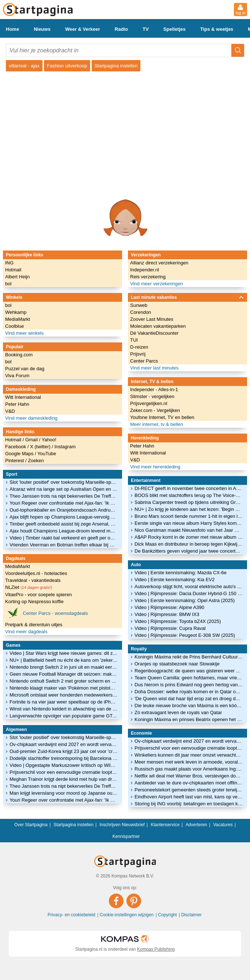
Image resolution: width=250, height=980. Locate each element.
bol (8, 284)
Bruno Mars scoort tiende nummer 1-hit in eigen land (189, 516)
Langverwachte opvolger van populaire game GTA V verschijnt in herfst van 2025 (64, 716)
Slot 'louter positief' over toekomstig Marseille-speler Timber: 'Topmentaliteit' (64, 482)
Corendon (141, 312)
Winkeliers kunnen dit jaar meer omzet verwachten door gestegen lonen (189, 755)
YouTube (47, 454)
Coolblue (14, 326)
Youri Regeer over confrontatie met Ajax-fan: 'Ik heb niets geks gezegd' (64, 503)
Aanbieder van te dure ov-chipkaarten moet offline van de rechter (189, 783)
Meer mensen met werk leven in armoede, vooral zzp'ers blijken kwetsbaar (189, 762)
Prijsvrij (138, 354)
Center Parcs (144, 361)
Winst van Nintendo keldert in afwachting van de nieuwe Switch (64, 709)
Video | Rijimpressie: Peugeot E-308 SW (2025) (185, 635)
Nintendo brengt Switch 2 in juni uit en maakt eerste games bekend (64, 667)
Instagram (65, 447)
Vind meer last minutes (154, 368)
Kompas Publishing (156, 949)
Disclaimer (191, 915)
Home (12, 29)
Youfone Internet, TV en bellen (162, 417)
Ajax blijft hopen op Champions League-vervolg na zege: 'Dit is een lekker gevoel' (64, 517)
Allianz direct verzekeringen (159, 263)
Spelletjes (175, 29)
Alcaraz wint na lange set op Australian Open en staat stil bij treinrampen (64, 489)
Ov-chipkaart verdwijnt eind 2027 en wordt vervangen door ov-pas (64, 744)
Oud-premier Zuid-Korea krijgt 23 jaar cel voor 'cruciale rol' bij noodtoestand (64, 751)
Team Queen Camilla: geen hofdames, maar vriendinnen (189, 678)
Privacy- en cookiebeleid (72, 915)
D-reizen (139, 347)
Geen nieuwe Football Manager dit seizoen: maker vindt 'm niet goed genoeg (64, 674)
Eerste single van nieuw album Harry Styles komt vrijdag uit (189, 523)
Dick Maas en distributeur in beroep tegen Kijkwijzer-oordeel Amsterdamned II (189, 544)
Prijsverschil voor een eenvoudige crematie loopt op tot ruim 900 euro (64, 772)
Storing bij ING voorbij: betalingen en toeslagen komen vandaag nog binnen (189, 804)
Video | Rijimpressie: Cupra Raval (170, 628)
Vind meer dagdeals (26, 632)
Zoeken (36, 461)
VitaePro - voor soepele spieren (38, 595)
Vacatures (223, 825)
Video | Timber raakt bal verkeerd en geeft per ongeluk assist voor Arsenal (64, 538)
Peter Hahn (17, 404)
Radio (121, 29)
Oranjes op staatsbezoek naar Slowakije (177, 664)
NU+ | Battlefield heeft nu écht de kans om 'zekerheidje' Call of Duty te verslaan (64, 660)
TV (146, 29)
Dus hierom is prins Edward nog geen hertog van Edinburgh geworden (189, 685)
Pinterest (15, 461)
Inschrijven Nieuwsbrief (122, 825)
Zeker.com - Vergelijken (155, 410)
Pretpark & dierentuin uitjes (34, 625)
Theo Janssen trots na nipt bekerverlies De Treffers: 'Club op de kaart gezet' (64, 496)
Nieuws (42, 29)
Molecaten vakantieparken (158, 326)
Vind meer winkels (24, 333)
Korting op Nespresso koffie (34, 602)
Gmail (32, 440)
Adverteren (196, 825)
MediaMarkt (18, 319)
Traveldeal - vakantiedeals (33, 580)
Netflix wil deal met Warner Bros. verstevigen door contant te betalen (189, 776)
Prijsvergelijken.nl (149, 403)
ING (9, 263)
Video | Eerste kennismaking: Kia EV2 (174, 580)
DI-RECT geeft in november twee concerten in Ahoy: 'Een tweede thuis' (189, 488)
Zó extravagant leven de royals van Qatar (178, 712)
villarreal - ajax (24, 66)
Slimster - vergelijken (152, 396)
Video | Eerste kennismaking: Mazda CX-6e (181, 573)
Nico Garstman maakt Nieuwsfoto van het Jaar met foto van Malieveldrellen (189, 530)
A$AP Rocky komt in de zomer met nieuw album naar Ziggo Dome (189, 537)
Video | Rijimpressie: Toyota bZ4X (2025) (178, 621)
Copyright (168, 915)
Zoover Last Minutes (152, 319)
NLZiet (29, 587)
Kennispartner (126, 836)
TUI (134, 340)
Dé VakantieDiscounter (154, 333)
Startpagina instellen (116, 66)
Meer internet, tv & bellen (157, 424)
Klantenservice (165, 825)
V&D (10, 411)
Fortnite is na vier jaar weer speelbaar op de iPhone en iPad (64, 702)
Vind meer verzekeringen (157, 284)
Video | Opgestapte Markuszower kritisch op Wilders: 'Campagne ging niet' (64, 765)
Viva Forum (17, 376)
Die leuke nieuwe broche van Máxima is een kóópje (189, 706)
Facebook (16, 447)
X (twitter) (41, 447)
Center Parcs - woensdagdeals (47, 613)
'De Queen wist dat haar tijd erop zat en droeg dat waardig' (189, 699)
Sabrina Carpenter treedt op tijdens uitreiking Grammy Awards (189, 502)
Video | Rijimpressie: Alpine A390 (169, 607)
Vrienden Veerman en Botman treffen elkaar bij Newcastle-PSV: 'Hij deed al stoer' (64, 545)
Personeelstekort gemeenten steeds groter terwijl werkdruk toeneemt (189, 790)
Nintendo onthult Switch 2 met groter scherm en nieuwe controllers (64, 681)
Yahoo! (49, 440)
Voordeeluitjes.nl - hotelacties (36, 573)
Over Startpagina (31, 825)
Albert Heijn (17, 277)
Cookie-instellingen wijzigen (127, 915)
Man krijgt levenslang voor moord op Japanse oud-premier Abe (64, 793)
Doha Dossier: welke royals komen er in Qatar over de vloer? (189, 692)
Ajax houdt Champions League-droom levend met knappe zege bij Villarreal (64, 531)
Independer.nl (145, 270)
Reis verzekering (148, 277)
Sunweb (139, 305)
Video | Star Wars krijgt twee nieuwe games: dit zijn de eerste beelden (64, 653)
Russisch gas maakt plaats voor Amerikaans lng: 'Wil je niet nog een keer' (189, 769)
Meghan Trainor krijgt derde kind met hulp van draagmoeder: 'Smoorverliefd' (64, 779)
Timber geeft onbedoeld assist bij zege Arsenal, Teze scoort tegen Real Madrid (64, 524)
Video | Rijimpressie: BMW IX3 (167, 614)
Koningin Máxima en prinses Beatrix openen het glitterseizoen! (189, 719)
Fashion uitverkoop (67, 66)
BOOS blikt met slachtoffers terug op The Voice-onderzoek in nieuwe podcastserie (189, 495)
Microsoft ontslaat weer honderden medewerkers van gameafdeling (64, 695)
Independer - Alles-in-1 (154, 389)
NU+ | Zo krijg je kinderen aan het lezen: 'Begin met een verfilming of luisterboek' (189, 509)
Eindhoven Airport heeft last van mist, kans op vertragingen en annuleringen (189, 797)
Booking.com (19, 355)
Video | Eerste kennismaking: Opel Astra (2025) (185, 600)
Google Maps (20, 454)
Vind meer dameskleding (31, 418)
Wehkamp (16, 312)
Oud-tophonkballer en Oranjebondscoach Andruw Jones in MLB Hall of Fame (64, 510)
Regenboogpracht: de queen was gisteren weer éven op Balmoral (189, 671)
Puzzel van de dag (25, 369)
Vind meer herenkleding (155, 467)
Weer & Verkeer (83, 29)
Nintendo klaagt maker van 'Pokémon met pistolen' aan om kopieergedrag (64, 688)
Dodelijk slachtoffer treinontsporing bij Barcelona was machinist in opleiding (64, 758)
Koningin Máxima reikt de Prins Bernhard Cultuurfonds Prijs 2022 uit (189, 657)
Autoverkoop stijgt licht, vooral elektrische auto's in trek (189, 586)
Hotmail (13, 270)
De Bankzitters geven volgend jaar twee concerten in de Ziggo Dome (189, 551)
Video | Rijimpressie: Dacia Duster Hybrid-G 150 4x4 (189, 593)
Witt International (23, 397)
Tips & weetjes (217, 29)
